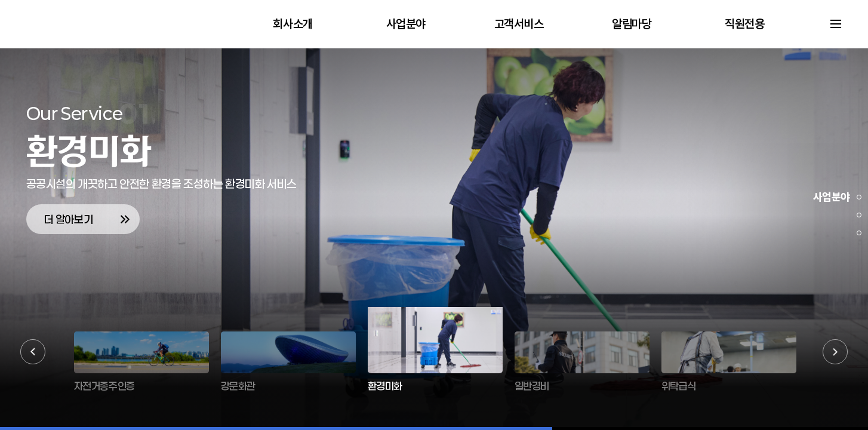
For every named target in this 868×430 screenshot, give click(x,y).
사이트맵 (836, 24)
